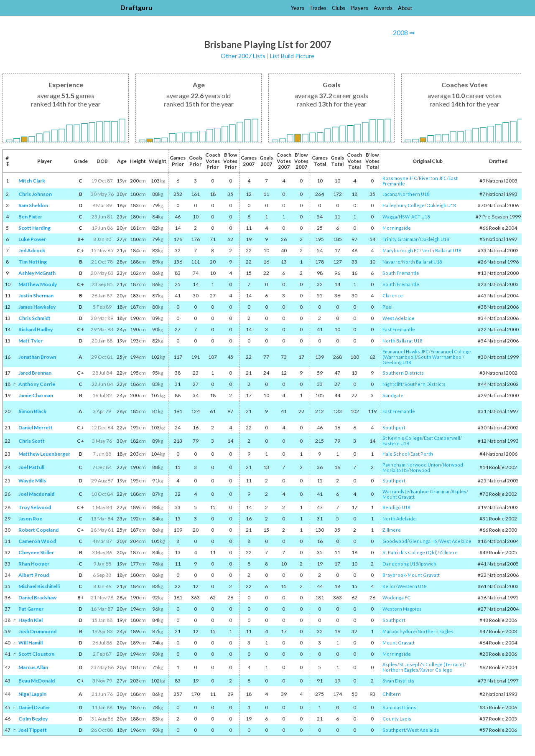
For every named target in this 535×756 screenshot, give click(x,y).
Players (359, 8)
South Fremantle (401, 273)
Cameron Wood (37, 541)
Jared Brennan (35, 373)
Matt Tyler (31, 341)
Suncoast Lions (399, 707)
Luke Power (32, 239)
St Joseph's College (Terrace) (432, 664)
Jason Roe (30, 519)
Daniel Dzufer (34, 707)
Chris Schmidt (34, 318)
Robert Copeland (38, 530)
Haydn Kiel (31, 620)
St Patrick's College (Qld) (410, 552)
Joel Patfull (31, 467)
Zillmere (392, 530)
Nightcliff (392, 384)
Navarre (391, 262)
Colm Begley (33, 719)
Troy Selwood (35, 507)
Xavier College (436, 670)
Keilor (389, 586)
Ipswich (428, 564)
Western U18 (412, 586)
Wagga (390, 217)
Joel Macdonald (36, 494)
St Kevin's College (402, 438)
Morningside (397, 228)
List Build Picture (292, 56)
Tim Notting (33, 262)
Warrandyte (396, 491)
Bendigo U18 (396, 507)
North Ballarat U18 (441, 250)
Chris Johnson (35, 194)
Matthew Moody (38, 284)
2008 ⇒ (404, 32)
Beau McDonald (37, 681)
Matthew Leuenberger (44, 454)
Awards (383, 8)
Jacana (390, 194)
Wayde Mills (32, 481)
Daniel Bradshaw (37, 597)
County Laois (397, 719)
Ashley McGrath (37, 273)
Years (298, 8)
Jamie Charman (36, 395)
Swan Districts (398, 681)
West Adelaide (399, 318)
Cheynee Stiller (36, 552)
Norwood (420, 470)
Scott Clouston (36, 654)
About (405, 8)
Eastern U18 (396, 443)
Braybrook (394, 575)
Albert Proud (34, 575)
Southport (394, 427)
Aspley (459, 491)
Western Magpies (402, 609)
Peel (387, 307)
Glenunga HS (423, 541)
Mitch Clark (32, 181)
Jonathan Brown (37, 357)
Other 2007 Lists (243, 56)
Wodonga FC (396, 597)
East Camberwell (442, 438)
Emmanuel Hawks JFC (406, 351)
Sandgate (393, 395)
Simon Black (32, 411)
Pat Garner (31, 609)
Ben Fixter (30, 217)
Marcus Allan (33, 667)
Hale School (396, 454)
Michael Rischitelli (39, 586)
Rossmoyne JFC (400, 178)
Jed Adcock (32, 250)
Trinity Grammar (400, 239)
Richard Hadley (36, 329)
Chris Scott (32, 441)
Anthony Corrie (37, 384)
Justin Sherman (36, 296)
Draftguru (136, 7)
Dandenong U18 (400, 564)
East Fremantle (399, 329)
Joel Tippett (33, 730)
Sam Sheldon (33, 205)
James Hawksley (37, 307)
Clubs (339, 8)
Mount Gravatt (399, 497)
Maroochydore (399, 631)
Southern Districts (403, 373)
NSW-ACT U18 (414, 217)
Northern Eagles (436, 631)
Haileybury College (404, 205)
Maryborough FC (401, 250)
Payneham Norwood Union (412, 465)
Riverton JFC (433, 178)
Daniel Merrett (36, 427)
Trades (318, 8)
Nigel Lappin (32, 694)
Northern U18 (414, 194)
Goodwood (395, 541)
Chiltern (392, 694)
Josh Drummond (37, 631)
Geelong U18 (397, 362)
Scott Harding (34, 228)
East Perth (422, 454)
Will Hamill (31, 643)
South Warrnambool (440, 357)
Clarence (393, 296)
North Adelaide (399, 519)
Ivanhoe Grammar (431, 491)
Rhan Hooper (34, 564)
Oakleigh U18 (441, 205)
